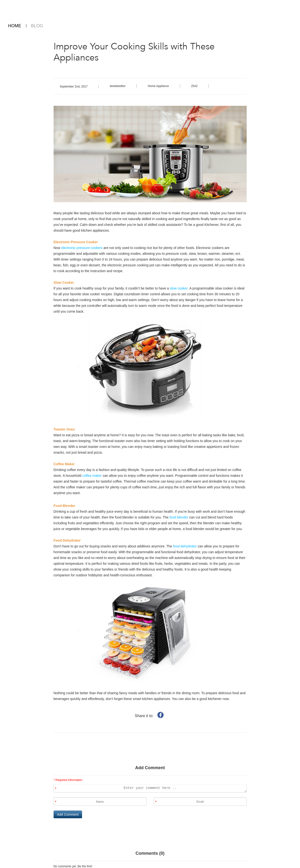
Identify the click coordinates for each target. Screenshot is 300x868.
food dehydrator (184, 546)
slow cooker (178, 288)
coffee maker (92, 476)
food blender (179, 517)
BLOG (37, 26)
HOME (15, 26)
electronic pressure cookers (81, 248)
